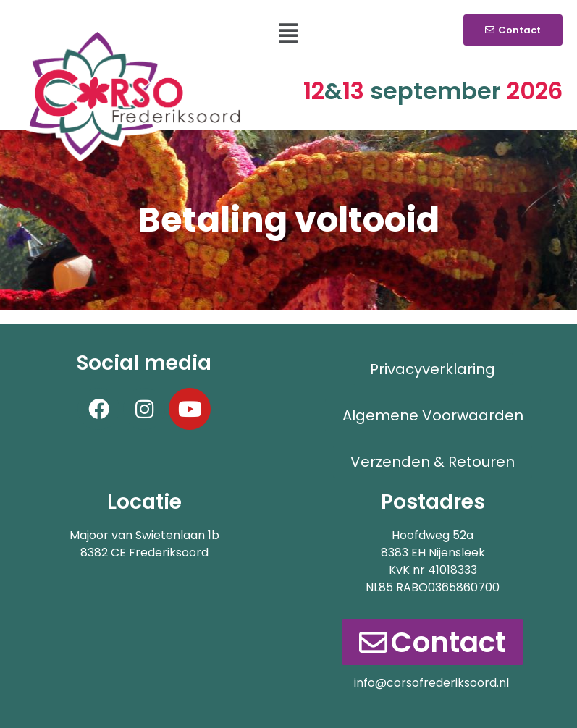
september (435, 91)
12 (323, 91)
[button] (288, 33)
